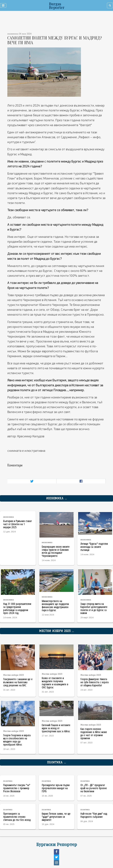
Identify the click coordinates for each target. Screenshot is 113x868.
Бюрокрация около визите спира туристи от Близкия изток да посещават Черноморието (56, 551)
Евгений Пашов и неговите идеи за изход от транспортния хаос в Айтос (56, 728)
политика (8, 781)
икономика (9, 517)
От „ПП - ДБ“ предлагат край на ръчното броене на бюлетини (94, 788)
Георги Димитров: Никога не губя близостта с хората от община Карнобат (95, 682)
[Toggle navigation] (3, 5)
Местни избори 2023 (14, 675)
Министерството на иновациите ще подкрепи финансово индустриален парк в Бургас (55, 606)
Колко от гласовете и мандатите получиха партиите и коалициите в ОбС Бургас (55, 683)
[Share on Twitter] (32, 481)
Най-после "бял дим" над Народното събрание (94, 815)
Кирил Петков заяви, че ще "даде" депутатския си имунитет (56, 817)
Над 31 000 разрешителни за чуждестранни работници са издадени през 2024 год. (17, 608)
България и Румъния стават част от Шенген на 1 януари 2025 (18, 524)
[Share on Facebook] (81, 481)
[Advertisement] (46, 22)
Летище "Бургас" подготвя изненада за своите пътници (94, 547)
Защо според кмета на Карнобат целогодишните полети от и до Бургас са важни (94, 608)
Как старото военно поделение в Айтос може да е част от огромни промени (94, 733)
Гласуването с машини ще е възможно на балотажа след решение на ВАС (18, 682)
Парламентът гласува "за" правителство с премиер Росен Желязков (17, 788)
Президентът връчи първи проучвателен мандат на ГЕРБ (56, 788)
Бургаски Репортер (57, 844)
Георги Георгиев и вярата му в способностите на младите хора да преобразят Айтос (17, 740)
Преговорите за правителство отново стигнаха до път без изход (17, 817)
